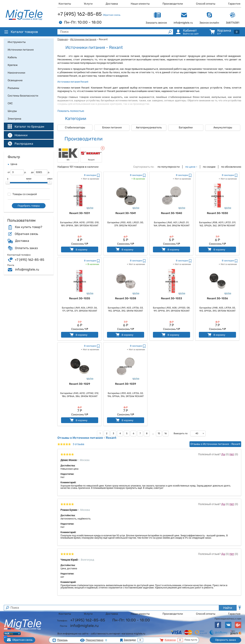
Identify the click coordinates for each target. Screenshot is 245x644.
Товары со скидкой (22, 194)
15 (159, 433)
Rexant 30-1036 (217, 298)
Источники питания (83, 39)
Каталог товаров (21, 32)
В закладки (90, 175)
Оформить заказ (225, 640)
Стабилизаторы (75, 128)
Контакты (65, 4)
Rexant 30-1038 (126, 298)
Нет (232, 454)
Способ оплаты (206, 4)
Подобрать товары (29, 206)
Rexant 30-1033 (171, 298)
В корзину (78, 249)
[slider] (8, 183)
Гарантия (234, 4)
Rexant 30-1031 (80, 213)
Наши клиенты (140, 4)
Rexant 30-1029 (80, 384)
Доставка (112, 4)
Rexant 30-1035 (80, 298)
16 (166, 433)
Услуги (88, 4)
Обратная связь (112, 15)
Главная (63, 39)
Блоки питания (112, 128)
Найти (228, 608)
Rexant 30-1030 (217, 213)
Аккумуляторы (223, 128)
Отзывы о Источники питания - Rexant (215, 444)
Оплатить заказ (26, 248)
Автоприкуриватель (149, 128)
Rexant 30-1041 (126, 213)
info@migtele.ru (27, 269)
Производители (173, 4)
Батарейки (186, 128)
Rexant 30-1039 (126, 384)
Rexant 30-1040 (171, 213)
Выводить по (181, 433)
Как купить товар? (29, 227)
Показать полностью (71, 111)
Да (223, 454)
